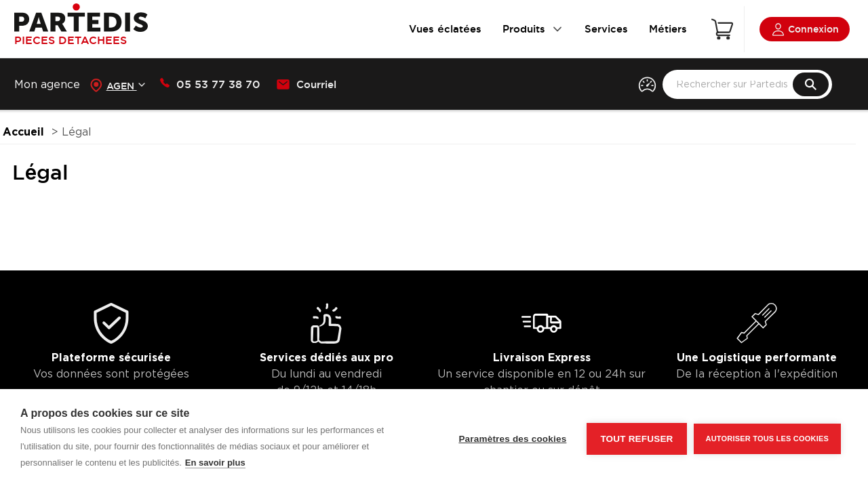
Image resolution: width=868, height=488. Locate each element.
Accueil (23, 133)
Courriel (306, 85)
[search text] (747, 84)
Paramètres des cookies (512, 439)
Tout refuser (636, 439)
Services (606, 29)
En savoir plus (215, 463)
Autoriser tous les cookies (767, 439)
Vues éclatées (445, 29)
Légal (77, 133)
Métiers (668, 29)
